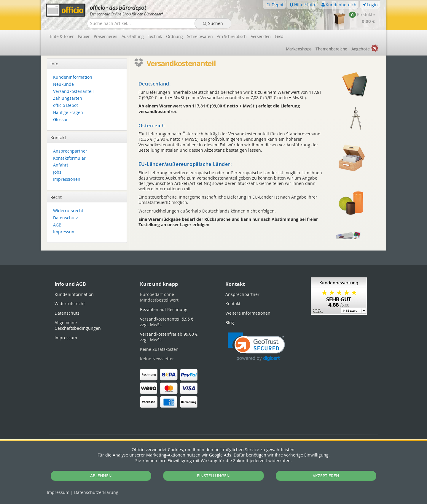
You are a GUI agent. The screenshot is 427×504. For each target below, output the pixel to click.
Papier (84, 36)
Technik (155, 36)
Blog (230, 322)
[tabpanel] (213, 250)
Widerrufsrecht (68, 211)
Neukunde (63, 84)
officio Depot (66, 106)
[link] (256, 347)
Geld (279, 36)
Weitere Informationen (248, 313)
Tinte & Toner (62, 36)
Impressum (58, 492)
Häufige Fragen (68, 113)
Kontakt (233, 303)
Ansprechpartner (70, 151)
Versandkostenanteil (73, 92)
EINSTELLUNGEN (213, 476)
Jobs (57, 172)
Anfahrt (61, 165)
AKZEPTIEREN (326, 476)
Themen (331, 49)
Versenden (261, 36)
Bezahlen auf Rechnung (164, 309)
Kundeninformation (73, 77)
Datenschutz (96, 492)
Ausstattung (133, 36)
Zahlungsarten (68, 98)
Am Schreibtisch (232, 36)
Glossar (60, 120)
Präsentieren (105, 36)
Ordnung (175, 36)
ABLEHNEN (101, 476)
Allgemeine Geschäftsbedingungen (78, 325)
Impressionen (67, 179)
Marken (299, 49)
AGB (57, 225)
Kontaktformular (69, 158)
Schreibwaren (200, 36)
